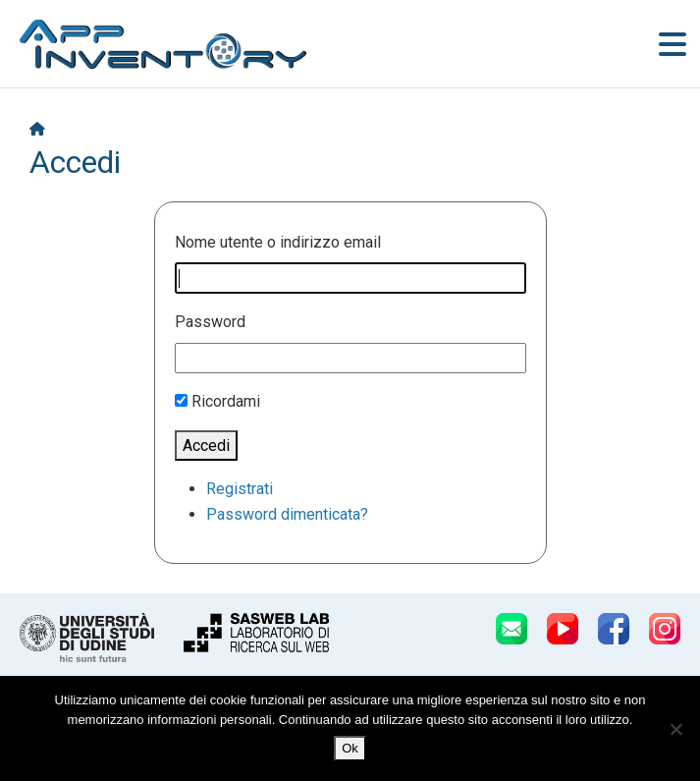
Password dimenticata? (287, 514)
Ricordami (226, 401)
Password (210, 322)
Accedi (206, 446)
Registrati (240, 489)
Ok (350, 748)
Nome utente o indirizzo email (278, 242)
